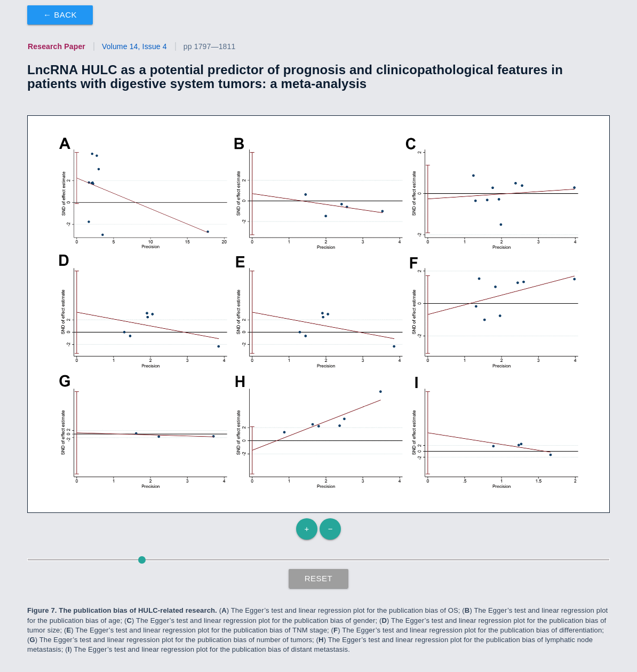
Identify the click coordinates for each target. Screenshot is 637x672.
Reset (319, 578)
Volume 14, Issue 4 (134, 46)
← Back (60, 15)
